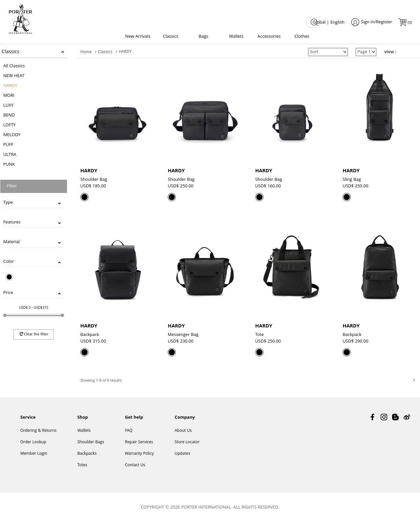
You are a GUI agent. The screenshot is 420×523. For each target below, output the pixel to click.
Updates (182, 454)
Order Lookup (33, 442)
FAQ (129, 431)
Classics (171, 37)
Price (8, 293)
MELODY (12, 135)
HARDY (10, 86)
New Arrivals (138, 37)
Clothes (302, 37)
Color (9, 262)
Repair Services (139, 442)
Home (86, 52)
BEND (9, 115)
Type (8, 203)
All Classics (14, 66)
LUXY (8, 106)
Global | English (329, 23)
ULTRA (10, 155)
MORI (9, 96)
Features (12, 222)
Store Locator (187, 442)
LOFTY (10, 125)
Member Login (34, 454)
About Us (183, 431)
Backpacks (87, 454)
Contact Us (135, 465)
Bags (203, 37)
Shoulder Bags (91, 442)
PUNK (9, 165)
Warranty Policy (139, 454)
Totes (82, 465)
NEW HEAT (14, 76)
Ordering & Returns (38, 431)
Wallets (236, 37)
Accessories (269, 37)
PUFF (8, 145)
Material (11, 242)
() (409, 23)
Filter (12, 186)
